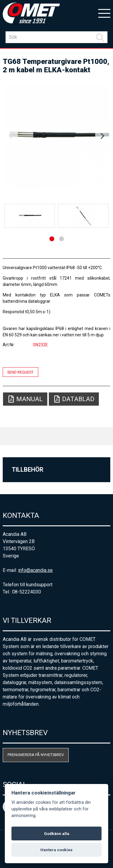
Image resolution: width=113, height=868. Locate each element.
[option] (56, 136)
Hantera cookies (56, 850)
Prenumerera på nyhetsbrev (36, 755)
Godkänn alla (57, 833)
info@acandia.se (35, 570)
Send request (20, 372)
